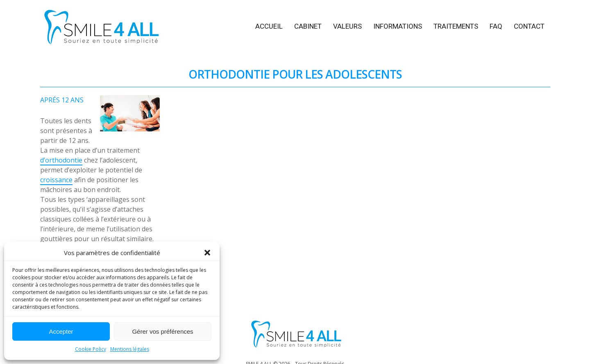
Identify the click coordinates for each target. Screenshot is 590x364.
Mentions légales (130, 349)
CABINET (308, 26)
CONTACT (529, 26)
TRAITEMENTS (456, 26)
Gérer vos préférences (162, 331)
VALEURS (347, 26)
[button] (207, 253)
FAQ (496, 26)
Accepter (61, 331)
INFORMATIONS (398, 26)
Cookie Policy (91, 349)
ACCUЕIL (269, 26)
